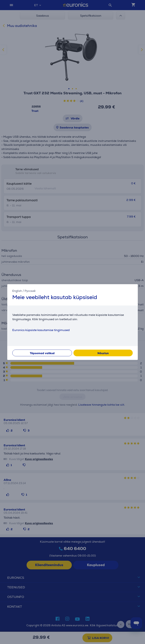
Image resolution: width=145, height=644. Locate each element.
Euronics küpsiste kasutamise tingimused (41, 330)
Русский (30, 291)
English (17, 291)
